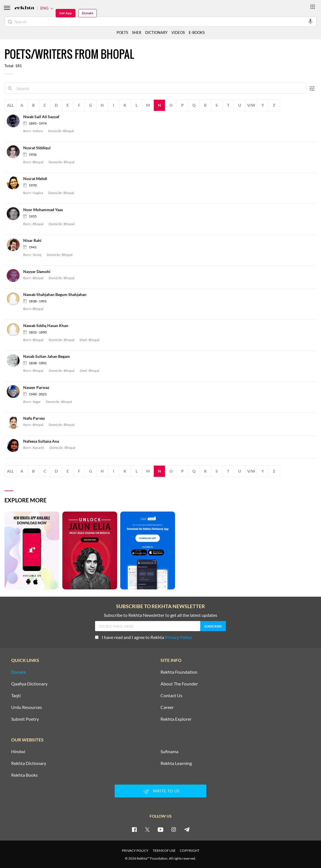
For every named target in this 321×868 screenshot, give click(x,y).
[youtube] (160, 829)
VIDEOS (178, 32)
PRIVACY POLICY (135, 851)
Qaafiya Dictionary (29, 684)
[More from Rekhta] (313, 6)
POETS (122, 32)
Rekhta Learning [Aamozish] (176, 763)
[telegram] (187, 829)
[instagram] (174, 829)
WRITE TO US (160, 792)
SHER (137, 32)
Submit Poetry (25, 719)
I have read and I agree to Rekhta (143, 637)
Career (167, 707)
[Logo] (24, 8)
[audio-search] (310, 21)
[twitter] (147, 829)
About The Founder (179, 684)
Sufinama (169, 752)
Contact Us (171, 696)
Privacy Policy (178, 637)
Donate (88, 13)
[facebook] (134, 829)
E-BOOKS (197, 32)
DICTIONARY (156, 32)
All (10, 105)
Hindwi (18, 752)
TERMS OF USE (164, 851)
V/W (251, 105)
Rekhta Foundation (179, 672)
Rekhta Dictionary (29, 763)
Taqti (16, 696)
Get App (66, 13)
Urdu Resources (27, 707)
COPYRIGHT (190, 851)
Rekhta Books (24, 775)
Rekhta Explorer (176, 719)
